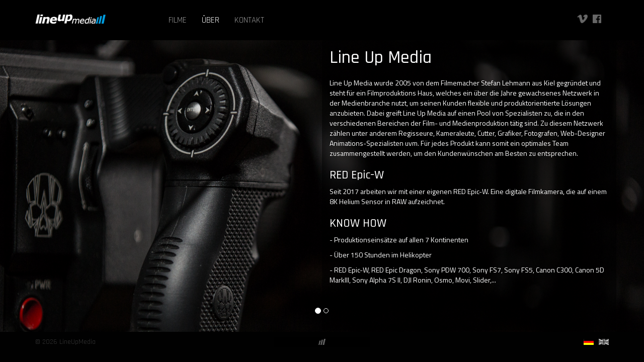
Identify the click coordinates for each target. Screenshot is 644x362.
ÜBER (211, 20)
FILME (178, 20)
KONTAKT (249, 20)
